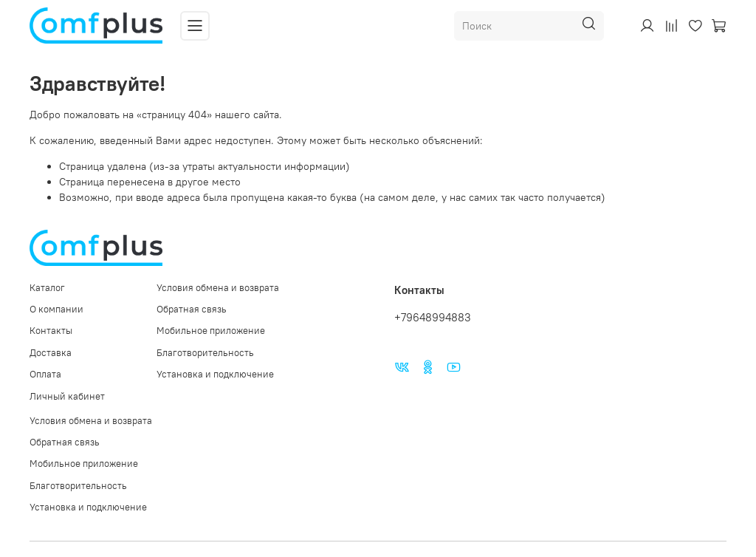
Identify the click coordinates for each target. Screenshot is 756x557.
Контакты (51, 331)
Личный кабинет (67, 396)
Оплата (45, 374)
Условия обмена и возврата (218, 288)
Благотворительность (205, 353)
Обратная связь (192, 309)
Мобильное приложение (211, 331)
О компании (56, 309)
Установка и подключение (215, 374)
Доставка (51, 353)
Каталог (47, 288)
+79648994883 (433, 317)
